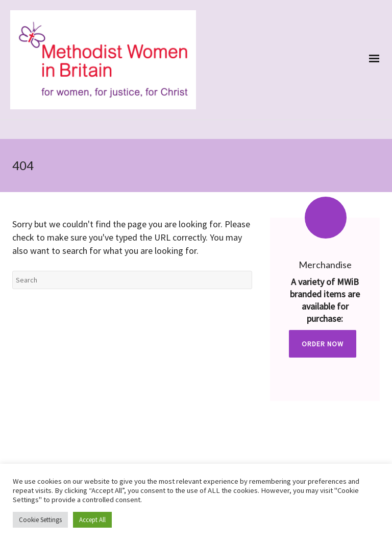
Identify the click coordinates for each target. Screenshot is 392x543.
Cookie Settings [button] (40, 520)
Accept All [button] (92, 520)
